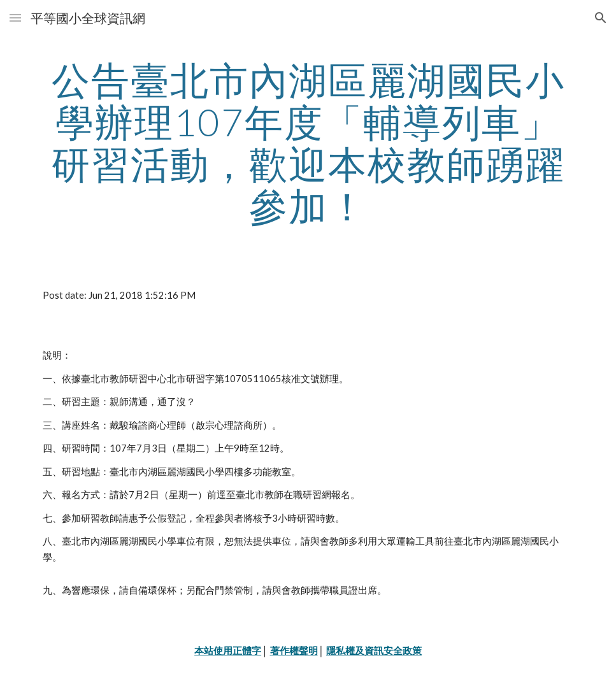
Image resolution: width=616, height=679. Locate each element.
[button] (15, 18)
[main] (308, 143)
